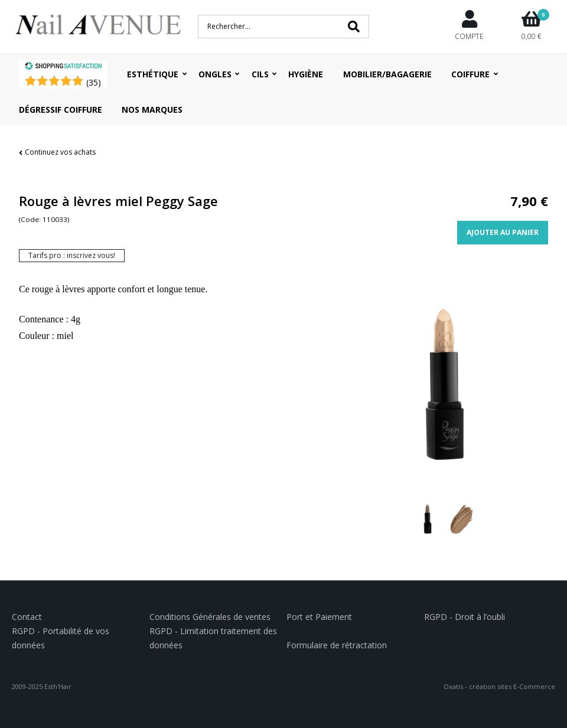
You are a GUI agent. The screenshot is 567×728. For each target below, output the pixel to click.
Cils (260, 74)
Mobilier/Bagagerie (387, 74)
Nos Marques (152, 110)
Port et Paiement (319, 617)
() (94, 82)
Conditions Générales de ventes (210, 617)
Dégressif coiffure (61, 110)
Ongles (215, 74)
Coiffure (470, 74)
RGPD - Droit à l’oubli (465, 617)
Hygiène (306, 74)
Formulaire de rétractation (337, 645)
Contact (27, 617)
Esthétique (153, 74)
